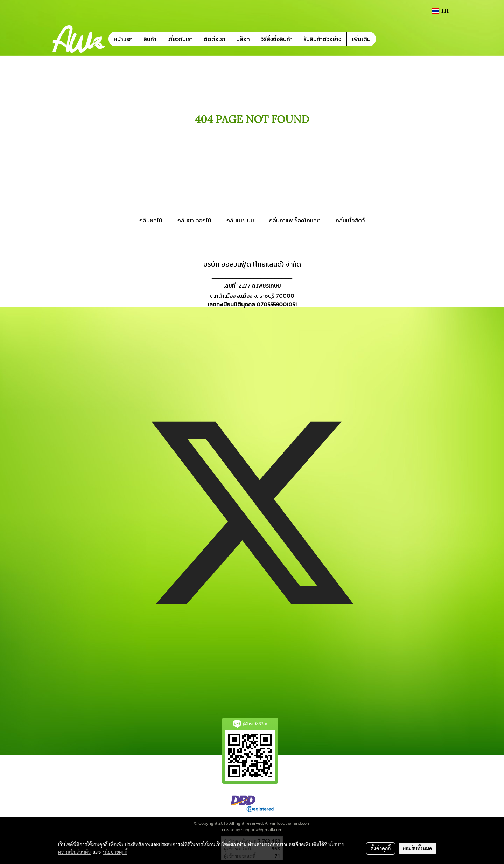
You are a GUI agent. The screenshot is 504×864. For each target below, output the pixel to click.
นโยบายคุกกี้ (115, 852)
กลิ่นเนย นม (240, 220)
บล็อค (243, 39)
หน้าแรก (123, 39)
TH (440, 11)
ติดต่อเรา (215, 39)
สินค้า (150, 39)
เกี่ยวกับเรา (180, 39)
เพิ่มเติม (361, 39)
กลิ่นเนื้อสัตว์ (350, 220)
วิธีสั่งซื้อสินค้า (277, 39)
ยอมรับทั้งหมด (418, 848)
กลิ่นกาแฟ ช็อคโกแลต (295, 220)
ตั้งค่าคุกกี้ (381, 848)
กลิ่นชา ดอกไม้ (194, 220)
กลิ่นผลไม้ (151, 220)
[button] (386, 39)
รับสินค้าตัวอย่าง (322, 39)
